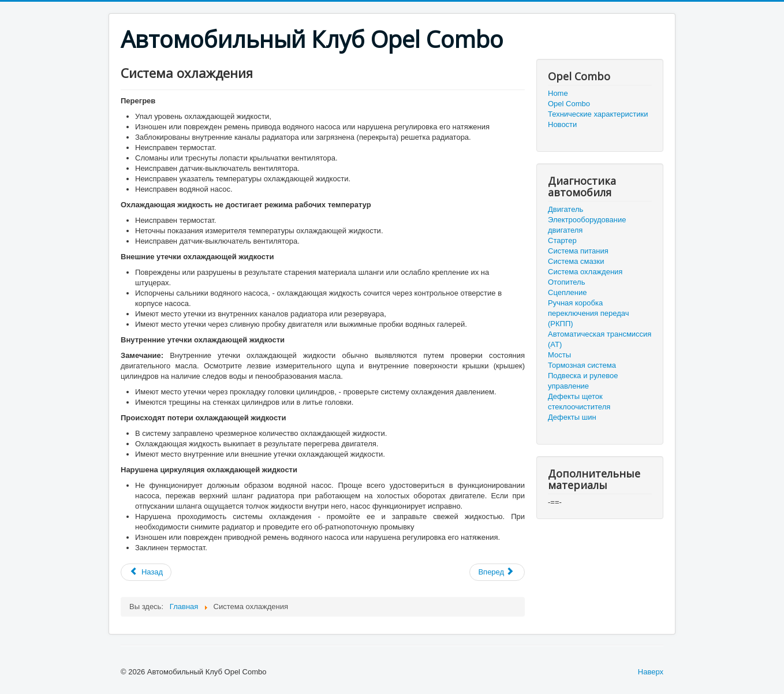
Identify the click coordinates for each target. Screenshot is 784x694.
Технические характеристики (598, 114)
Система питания (578, 251)
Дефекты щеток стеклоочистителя (579, 402)
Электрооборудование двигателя (587, 225)
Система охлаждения (585, 272)
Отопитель (566, 282)
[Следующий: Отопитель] (497, 572)
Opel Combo (569, 104)
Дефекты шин (572, 417)
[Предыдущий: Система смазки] (146, 572)
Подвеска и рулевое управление (583, 381)
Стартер (562, 240)
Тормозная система (582, 365)
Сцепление (567, 292)
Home (558, 93)
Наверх (651, 672)
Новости (562, 124)
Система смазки (576, 261)
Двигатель (565, 209)
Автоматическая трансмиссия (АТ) (600, 339)
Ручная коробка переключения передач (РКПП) (588, 313)
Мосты (559, 355)
